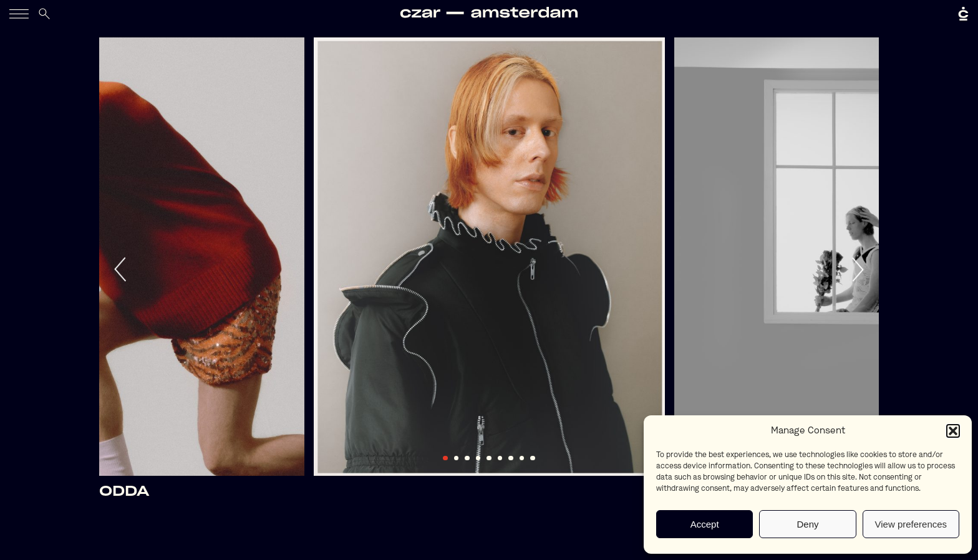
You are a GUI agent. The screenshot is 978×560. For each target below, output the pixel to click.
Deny (807, 524)
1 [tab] (445, 458)
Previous (121, 269)
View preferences (911, 524)
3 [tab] (467, 458)
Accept (705, 524)
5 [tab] (489, 458)
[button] (953, 431)
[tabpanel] (489, 257)
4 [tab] (478, 458)
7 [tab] (511, 458)
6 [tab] (500, 458)
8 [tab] (522, 458)
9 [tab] (533, 458)
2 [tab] (457, 458)
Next (857, 269)
